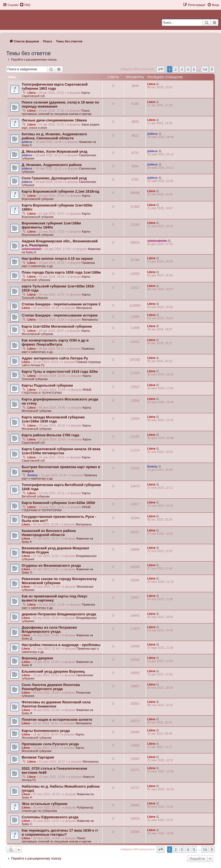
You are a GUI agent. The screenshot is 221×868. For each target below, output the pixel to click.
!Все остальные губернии (45, 804)
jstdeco (27, 142)
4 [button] (188, 69)
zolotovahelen (32, 249)
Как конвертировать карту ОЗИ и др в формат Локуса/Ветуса (55, 342)
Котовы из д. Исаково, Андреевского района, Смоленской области (54, 136)
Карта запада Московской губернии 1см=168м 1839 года (53, 419)
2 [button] (176, 69)
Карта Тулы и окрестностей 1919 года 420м (60, 372)
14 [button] (205, 69)
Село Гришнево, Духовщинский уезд (54, 178)
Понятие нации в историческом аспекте (57, 720)
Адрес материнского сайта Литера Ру (55, 358)
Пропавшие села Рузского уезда (50, 744)
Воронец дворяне (37, 658)
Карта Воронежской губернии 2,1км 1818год (60, 191)
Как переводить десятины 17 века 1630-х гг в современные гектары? (60, 832)
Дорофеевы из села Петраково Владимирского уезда (49, 629)
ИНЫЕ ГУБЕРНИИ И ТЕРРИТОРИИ (57, 391)
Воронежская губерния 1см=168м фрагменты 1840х (51, 225)
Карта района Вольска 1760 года (50, 435)
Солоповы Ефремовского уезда (50, 817)
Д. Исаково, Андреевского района (52, 165)
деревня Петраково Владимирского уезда (59, 614)
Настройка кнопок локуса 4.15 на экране (57, 258)
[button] (161, 69)
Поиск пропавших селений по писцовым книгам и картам (57, 112)
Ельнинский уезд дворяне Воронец (53, 671)
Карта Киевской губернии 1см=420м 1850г (59, 503)
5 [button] (194, 69)
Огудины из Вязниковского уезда (51, 565)
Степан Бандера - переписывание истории (60, 315)
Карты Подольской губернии (47, 385)
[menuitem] (25, 5)
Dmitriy (33, 475)
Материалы (84, 308)
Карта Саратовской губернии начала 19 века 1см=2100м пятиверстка (61, 451)
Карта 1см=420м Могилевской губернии (57, 326)
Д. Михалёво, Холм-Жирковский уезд (55, 151)
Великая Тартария (38, 757)
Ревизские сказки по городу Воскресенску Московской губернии (59, 581)
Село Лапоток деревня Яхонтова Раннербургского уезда (51, 687)
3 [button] (182, 69)
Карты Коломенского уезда (46, 731)
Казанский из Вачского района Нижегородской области (49, 533)
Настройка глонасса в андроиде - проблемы (61, 645)
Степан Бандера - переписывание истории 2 (61, 304)
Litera (31, 93)
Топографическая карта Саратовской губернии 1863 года (55, 86)
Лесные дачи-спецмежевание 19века (54, 120)
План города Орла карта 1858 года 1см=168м (61, 272)
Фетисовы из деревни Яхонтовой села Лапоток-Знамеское (56, 704)
